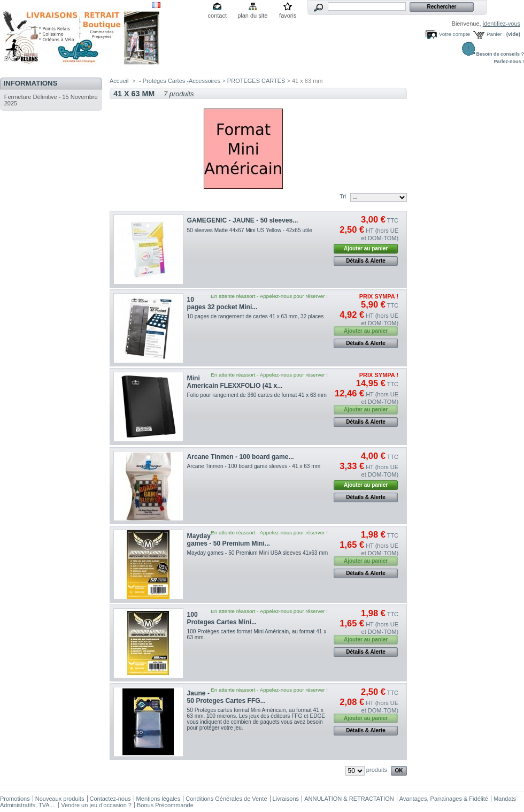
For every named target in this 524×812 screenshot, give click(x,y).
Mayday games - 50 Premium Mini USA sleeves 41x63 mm (258, 553)
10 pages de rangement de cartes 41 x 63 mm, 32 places (256, 316)
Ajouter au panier (366, 248)
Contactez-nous (110, 799)
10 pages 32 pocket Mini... (222, 303)
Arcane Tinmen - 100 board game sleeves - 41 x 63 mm (254, 466)
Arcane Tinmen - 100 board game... (241, 457)
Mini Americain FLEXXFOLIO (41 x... (235, 382)
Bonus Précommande (165, 805)
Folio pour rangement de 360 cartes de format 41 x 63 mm (257, 395)
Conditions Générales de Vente (226, 799)
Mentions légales (159, 799)
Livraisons (286, 799)
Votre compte (454, 34)
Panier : (496, 34)
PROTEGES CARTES (256, 81)
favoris (288, 16)
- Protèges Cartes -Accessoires (180, 81)
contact (217, 16)
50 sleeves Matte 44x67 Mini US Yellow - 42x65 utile (250, 230)
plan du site (252, 16)
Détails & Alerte (366, 261)
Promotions (15, 799)
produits (377, 770)
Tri (343, 196)
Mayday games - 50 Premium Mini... (229, 540)
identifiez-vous (502, 24)
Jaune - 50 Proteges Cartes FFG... (226, 697)
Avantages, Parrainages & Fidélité (444, 799)
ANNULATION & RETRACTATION (349, 799)
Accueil (119, 81)
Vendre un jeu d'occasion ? (96, 805)
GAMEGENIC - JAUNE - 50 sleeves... (243, 220)
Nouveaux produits (60, 799)
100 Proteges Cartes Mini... (222, 618)
